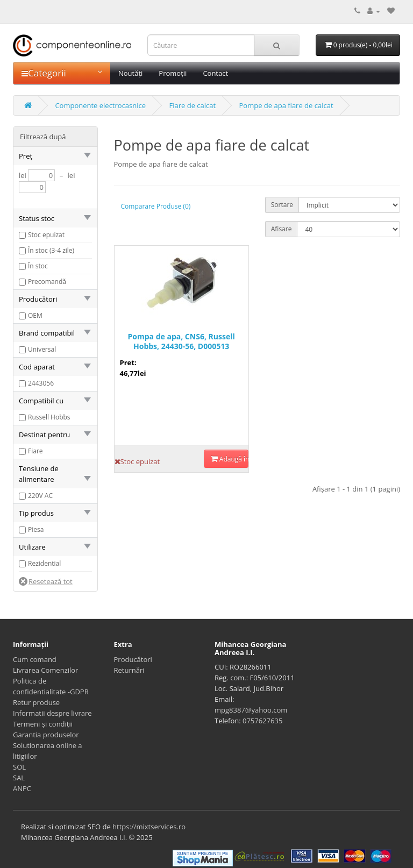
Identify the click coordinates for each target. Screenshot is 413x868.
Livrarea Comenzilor (45, 670)
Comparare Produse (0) (156, 206)
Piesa (36, 529)
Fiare (35, 451)
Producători (133, 659)
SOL (19, 767)
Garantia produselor (46, 735)
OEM (35, 315)
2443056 (41, 383)
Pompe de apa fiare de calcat (286, 105)
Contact (215, 73)
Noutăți (130, 73)
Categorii (62, 73)
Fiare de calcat (192, 105)
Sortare (282, 205)
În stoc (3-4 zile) (51, 250)
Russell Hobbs (49, 417)
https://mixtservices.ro (149, 827)
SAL (19, 778)
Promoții (173, 73)
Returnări (129, 670)
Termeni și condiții (43, 724)
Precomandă (47, 282)
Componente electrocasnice (100, 105)
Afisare (282, 229)
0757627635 (262, 721)
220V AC (40, 496)
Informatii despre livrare (52, 713)
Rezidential (44, 563)
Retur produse (36, 702)
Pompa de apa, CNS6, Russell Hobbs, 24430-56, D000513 (181, 341)
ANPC (22, 788)
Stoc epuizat (46, 235)
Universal (42, 349)
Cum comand (35, 659)
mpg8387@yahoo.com (251, 710)
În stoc (38, 266)
